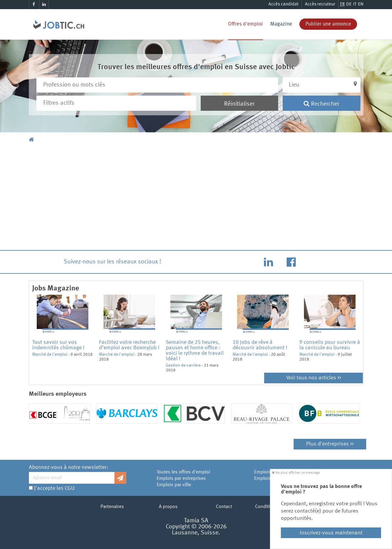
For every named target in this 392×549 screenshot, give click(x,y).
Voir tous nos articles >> (314, 378)
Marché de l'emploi (50, 354)
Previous (28, 334)
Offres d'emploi (245, 24)
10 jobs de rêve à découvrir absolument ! (260, 345)
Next (365, 334)
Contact (224, 507)
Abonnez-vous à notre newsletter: (68, 467)
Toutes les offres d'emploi (183, 472)
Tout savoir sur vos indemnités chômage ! (58, 345)
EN (361, 4)
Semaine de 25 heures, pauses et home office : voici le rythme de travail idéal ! (195, 351)
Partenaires (112, 507)
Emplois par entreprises (181, 479)
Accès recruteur (320, 4)
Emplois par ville (174, 485)
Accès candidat (283, 4)
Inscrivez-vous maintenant (331, 533)
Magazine (281, 24)
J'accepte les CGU (54, 488)
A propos (168, 507)
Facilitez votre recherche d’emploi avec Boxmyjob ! (129, 345)
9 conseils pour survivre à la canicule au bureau (330, 345)
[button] (322, 85)
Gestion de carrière (183, 365)
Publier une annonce (328, 24)
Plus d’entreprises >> (330, 444)
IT (355, 4)
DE (349, 4)
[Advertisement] (196, 198)
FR (342, 4)
